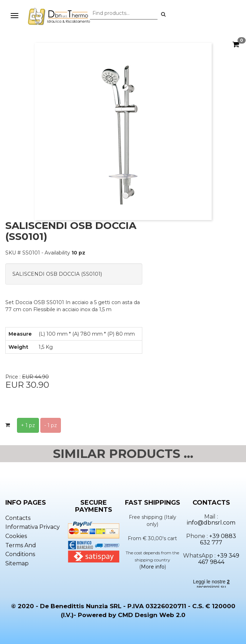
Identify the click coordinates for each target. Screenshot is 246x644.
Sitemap (17, 563)
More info (153, 567)
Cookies (16, 536)
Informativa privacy (33, 527)
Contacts (18, 518)
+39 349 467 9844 (219, 559)
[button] (163, 14)
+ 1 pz (28, 425)
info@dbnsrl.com (211, 523)
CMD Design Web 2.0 (152, 615)
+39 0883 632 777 (218, 539)
